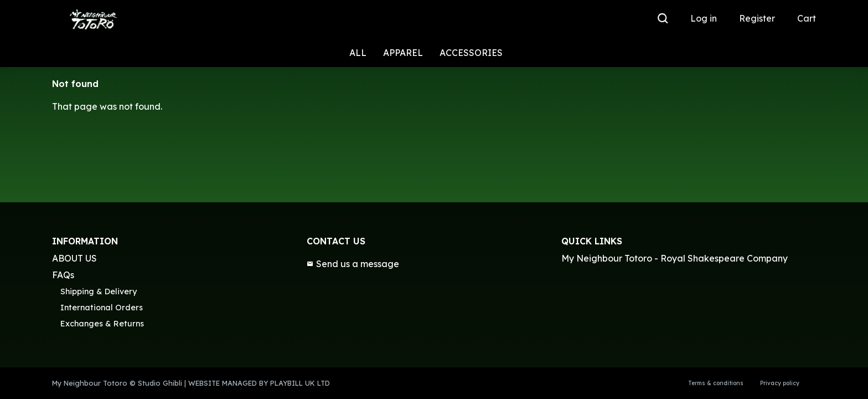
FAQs (63, 275)
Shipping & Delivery (99, 291)
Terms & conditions (716, 383)
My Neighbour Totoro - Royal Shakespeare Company (675, 258)
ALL (358, 53)
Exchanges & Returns (102, 324)
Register (757, 18)
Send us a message (353, 264)
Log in (704, 18)
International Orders (102, 308)
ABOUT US (74, 258)
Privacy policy (780, 383)
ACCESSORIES (471, 53)
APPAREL (403, 53)
